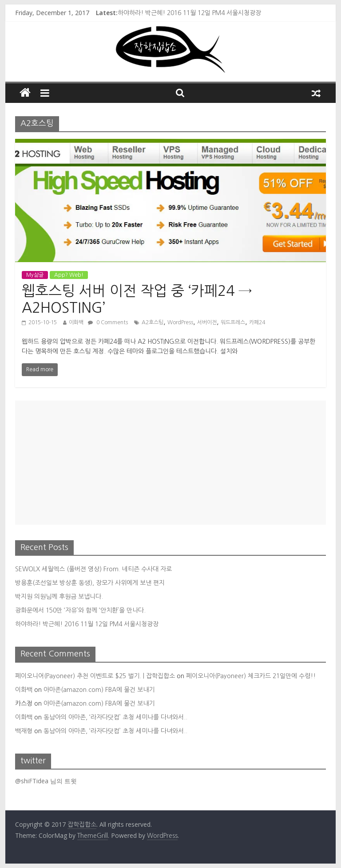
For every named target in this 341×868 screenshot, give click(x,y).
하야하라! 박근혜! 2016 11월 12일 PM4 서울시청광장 (189, 13)
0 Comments (108, 322)
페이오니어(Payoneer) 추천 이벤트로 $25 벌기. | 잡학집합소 (95, 676)
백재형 (24, 731)
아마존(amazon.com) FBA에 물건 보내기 (99, 690)
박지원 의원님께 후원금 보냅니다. (59, 597)
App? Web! (69, 275)
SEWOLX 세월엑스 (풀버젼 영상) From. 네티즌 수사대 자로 (93, 569)
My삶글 (35, 275)
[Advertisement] (170, 463)
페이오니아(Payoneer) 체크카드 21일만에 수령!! (251, 676)
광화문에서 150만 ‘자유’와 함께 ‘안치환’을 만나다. (80, 610)
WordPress (180, 322)
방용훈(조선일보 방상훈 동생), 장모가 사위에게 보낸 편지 (90, 583)
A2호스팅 (153, 322)
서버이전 (207, 322)
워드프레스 (233, 322)
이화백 (76, 322)
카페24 (257, 322)
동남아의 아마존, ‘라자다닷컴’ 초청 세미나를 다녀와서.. (115, 717)
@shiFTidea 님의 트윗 (46, 781)
